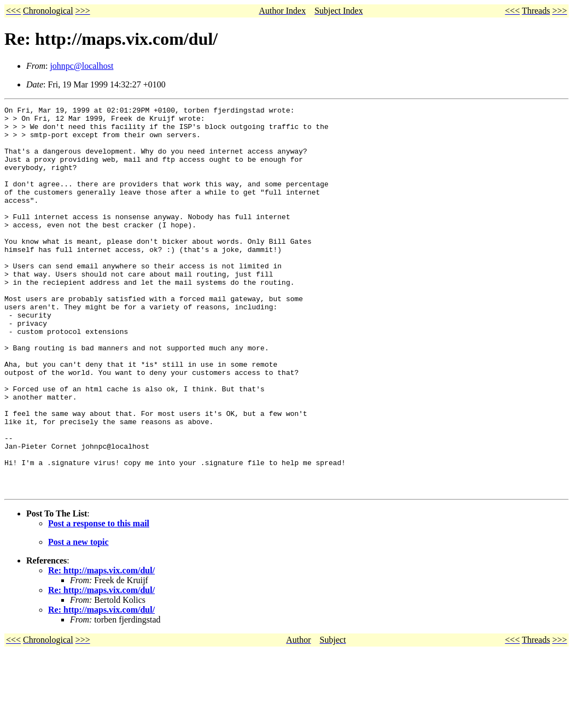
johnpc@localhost (81, 66)
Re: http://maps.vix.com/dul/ (101, 647)
